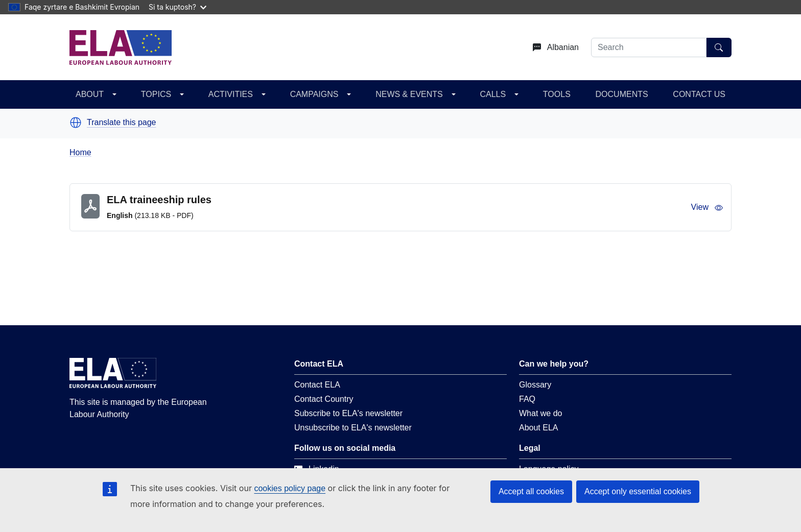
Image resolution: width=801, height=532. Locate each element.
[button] (76, 123)
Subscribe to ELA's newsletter (348, 413)
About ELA (539, 428)
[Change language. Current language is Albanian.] (552, 47)
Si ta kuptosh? (178, 7)
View (707, 207)
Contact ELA (317, 385)
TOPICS (156, 94)
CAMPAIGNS (314, 94)
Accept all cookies (531, 491)
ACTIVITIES (231, 94)
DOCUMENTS (622, 94)
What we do (540, 413)
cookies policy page (290, 488)
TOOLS (557, 94)
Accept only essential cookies (638, 491)
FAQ (527, 399)
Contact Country (324, 399)
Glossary (535, 385)
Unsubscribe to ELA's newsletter (353, 428)
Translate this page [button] (121, 123)
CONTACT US (699, 94)
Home (80, 152)
